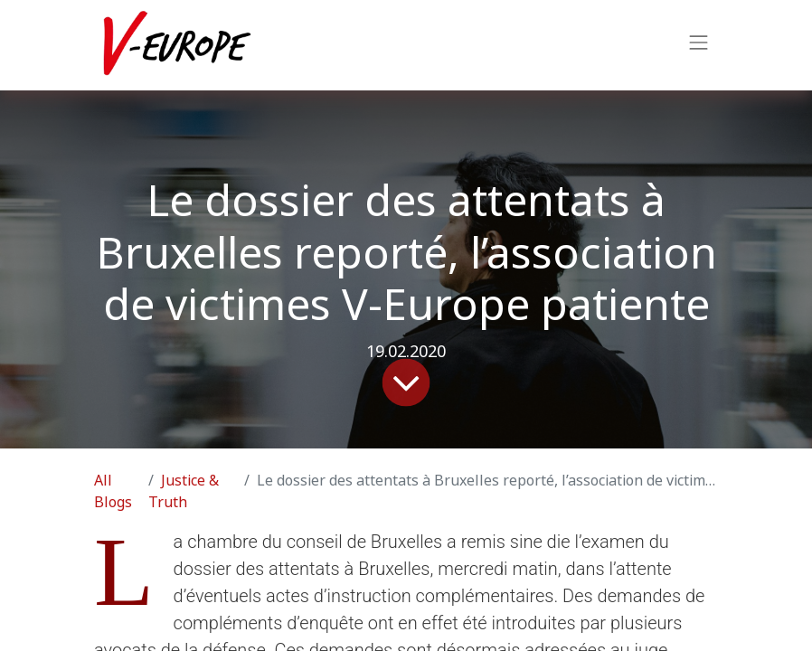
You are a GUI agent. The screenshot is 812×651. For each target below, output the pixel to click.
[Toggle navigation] (699, 45)
